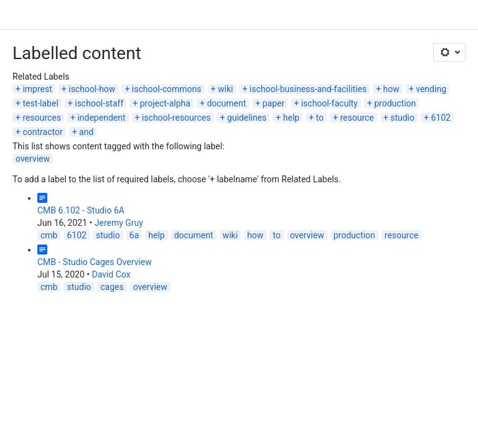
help (291, 118)
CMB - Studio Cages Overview (95, 262)
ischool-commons (167, 89)
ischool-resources (176, 118)
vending (431, 89)
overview (33, 159)
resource (357, 118)
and (86, 132)
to (320, 118)
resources (42, 118)
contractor (42, 132)
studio (402, 118)
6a (134, 235)
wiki (225, 89)
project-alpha (165, 103)
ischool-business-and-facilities (308, 89)
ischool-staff (99, 103)
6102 (440, 118)
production (395, 103)
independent (101, 118)
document (226, 103)
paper (274, 103)
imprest (37, 89)
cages (112, 287)
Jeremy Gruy (119, 223)
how (391, 89)
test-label (40, 103)
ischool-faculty (330, 103)
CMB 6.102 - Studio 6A (81, 210)
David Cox (111, 274)
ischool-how (92, 89)
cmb (49, 235)
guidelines (247, 118)
